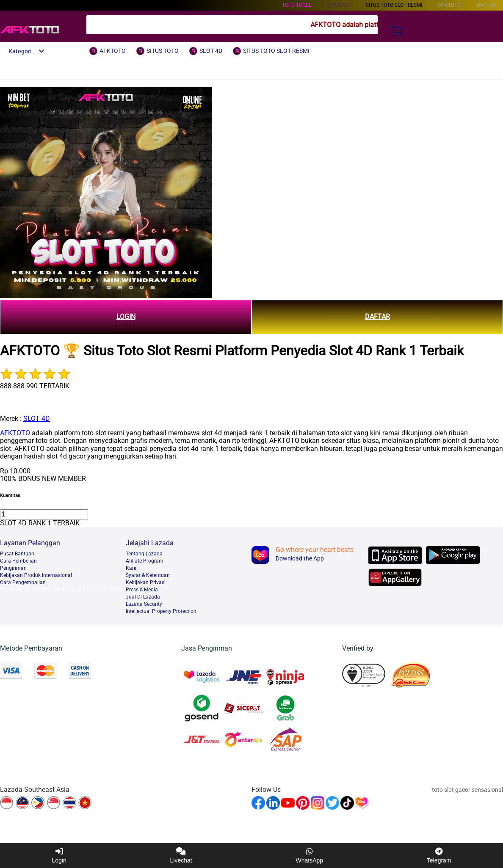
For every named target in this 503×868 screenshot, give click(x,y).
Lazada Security (144, 604)
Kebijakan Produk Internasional (36, 575)
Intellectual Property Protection (161, 611)
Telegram (439, 856)
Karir (131, 568)
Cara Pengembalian (23, 582)
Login (59, 856)
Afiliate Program (145, 561)
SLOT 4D (37, 419)
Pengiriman (13, 568)
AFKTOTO (15, 433)
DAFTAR (377, 317)
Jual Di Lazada (143, 597)
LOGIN (126, 317)
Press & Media (142, 590)
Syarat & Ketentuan (148, 575)
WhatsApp (310, 856)
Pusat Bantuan (17, 554)
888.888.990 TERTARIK (35, 386)
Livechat (181, 856)
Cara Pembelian (18, 561)
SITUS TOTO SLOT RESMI (394, 5)
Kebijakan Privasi (146, 582)
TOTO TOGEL (297, 5)
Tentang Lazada (144, 554)
